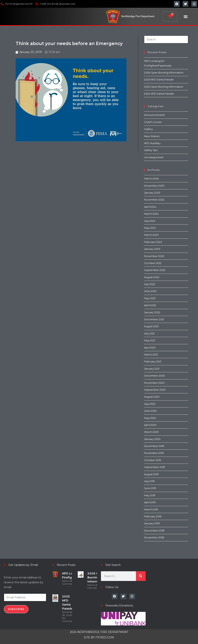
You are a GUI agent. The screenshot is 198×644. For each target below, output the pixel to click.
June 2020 (150, 411)
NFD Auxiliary (152, 143)
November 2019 (154, 453)
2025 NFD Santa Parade (159, 79)
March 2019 (151, 509)
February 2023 (153, 242)
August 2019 (151, 474)
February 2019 (153, 516)
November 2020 (154, 383)
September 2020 (155, 390)
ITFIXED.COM (105, 637)
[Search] (141, 576)
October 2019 (153, 460)
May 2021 (150, 340)
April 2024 (150, 207)
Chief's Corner (153, 122)
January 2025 (152, 193)
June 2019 (150, 488)
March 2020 (151, 432)
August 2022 (152, 277)
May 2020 (150, 418)
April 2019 (150, 502)
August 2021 (151, 326)
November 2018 (154, 537)
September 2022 (155, 270)
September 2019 (154, 467)
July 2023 (150, 221)
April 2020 (150, 425)
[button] (186, 17)
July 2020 (150, 404)
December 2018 (154, 530)
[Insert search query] (166, 39)
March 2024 (151, 214)
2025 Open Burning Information (164, 87)
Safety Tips (151, 150)
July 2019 (149, 481)
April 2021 (150, 348)
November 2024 (154, 200)
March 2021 (151, 354)
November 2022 (154, 256)
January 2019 (152, 523)
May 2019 (150, 495)
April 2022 (150, 305)
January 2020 (152, 439)
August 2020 (152, 397)
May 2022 (150, 298)
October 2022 (153, 263)
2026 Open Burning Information (164, 73)
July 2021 (149, 333)
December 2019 (154, 446)
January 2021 (152, 369)
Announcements (154, 115)
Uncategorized (154, 157)
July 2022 (150, 284)
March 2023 (151, 235)
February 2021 (153, 361)
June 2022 (150, 291)
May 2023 (150, 228)
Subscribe (16, 609)
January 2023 (152, 249)
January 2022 (152, 312)
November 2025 (154, 186)
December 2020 (154, 376)
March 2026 (151, 179)
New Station (152, 136)
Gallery (148, 129)
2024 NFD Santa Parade (159, 94)
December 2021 (154, 319)
